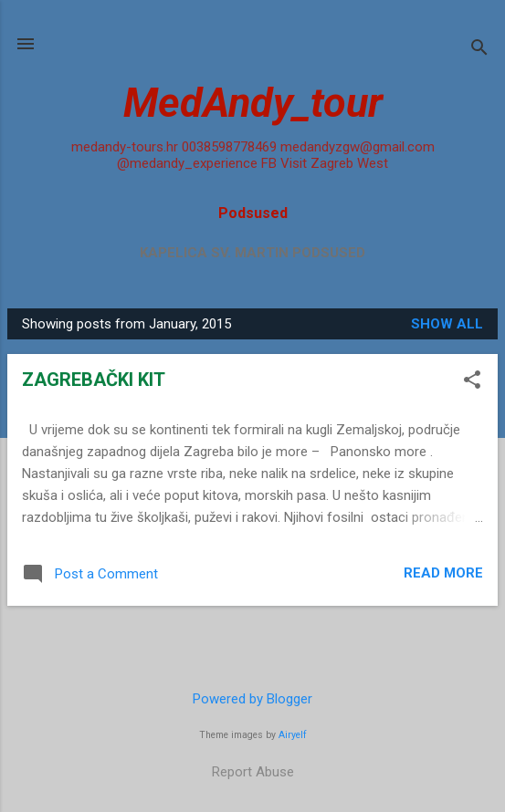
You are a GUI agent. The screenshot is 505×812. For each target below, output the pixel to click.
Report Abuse (253, 772)
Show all (447, 324)
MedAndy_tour (253, 103)
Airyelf (293, 735)
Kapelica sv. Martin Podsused (252, 253)
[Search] (479, 50)
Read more (443, 573)
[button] (472, 381)
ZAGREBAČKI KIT (94, 380)
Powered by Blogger (252, 699)
